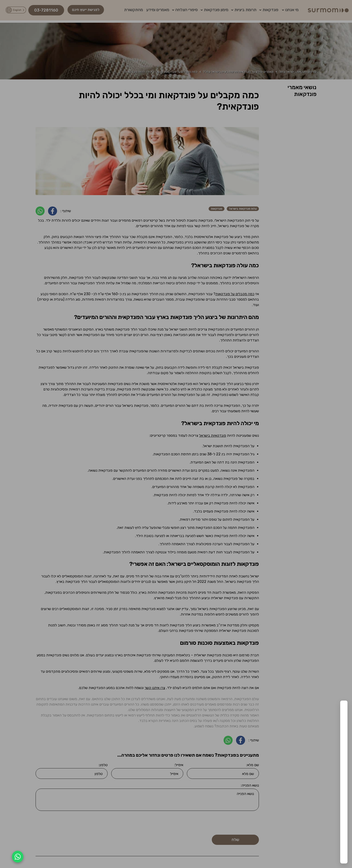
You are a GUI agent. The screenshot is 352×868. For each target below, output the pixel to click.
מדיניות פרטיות (265, 857)
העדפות (276, 846)
